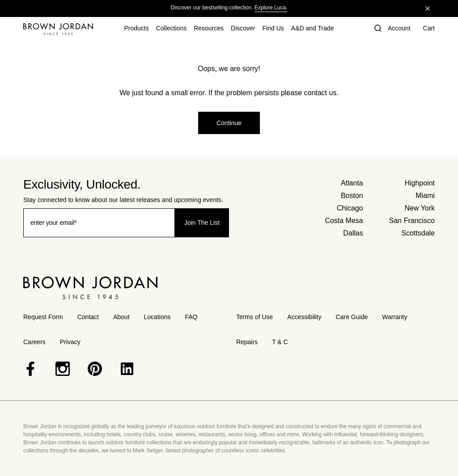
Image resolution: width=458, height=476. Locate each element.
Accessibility (304, 317)
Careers (34, 342)
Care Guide (352, 317)
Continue (229, 123)
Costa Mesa (344, 221)
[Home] (58, 29)
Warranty (394, 317)
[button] (377, 29)
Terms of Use (254, 317)
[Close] (428, 8)
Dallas (353, 233)
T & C (280, 342)
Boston (352, 196)
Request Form (43, 317)
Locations (157, 317)
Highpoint (420, 183)
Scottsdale (418, 233)
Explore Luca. (271, 8)
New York (420, 208)
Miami (425, 196)
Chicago (350, 208)
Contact (88, 317)
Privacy (70, 342)
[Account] (399, 29)
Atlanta (352, 183)
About (121, 317)
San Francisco (412, 221)
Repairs (247, 342)
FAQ (191, 317)
